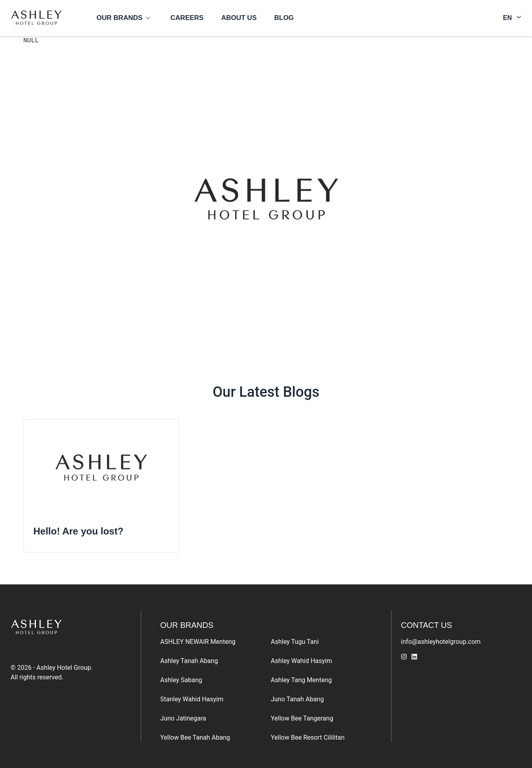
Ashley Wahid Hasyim (302, 661)
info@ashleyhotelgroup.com (441, 642)
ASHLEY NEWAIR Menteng (198, 642)
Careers (187, 18)
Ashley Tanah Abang (189, 661)
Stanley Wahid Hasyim (192, 699)
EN (512, 17)
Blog (284, 18)
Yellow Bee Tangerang (302, 718)
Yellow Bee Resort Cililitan (308, 737)
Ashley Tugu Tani (295, 642)
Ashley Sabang (181, 680)
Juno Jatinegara (183, 718)
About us (239, 18)
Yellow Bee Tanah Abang (195, 737)
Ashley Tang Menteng (302, 680)
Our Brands (120, 18)
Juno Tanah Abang (298, 699)
